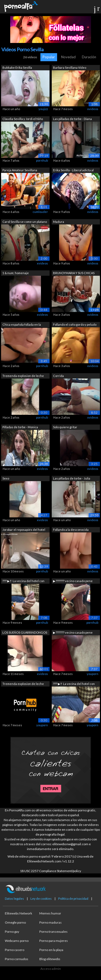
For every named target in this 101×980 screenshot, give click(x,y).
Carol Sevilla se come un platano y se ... (25, 222)
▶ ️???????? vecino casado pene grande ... (73, 581)
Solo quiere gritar (65, 427)
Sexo (6, 478)
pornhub (42, 160)
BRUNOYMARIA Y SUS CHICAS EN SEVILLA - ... (74, 273)
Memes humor (50, 913)
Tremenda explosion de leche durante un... (23, 376)
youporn (93, 674)
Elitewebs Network (18, 913)
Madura (59, 222)
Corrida (58, 376)
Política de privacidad (73, 899)
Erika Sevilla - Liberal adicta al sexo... (73, 171)
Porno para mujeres (54, 941)
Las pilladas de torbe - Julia (72, 478)
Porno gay (12, 932)
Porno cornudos (17, 959)
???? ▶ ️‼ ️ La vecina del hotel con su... (23, 581)
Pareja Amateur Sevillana (20, 170)
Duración (89, 57)
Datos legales (14, 899)
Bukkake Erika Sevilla (17, 68)
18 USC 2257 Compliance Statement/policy (50, 871)
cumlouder (40, 212)
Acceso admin (51, 969)
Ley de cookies (41, 899)
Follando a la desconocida (71, 530)
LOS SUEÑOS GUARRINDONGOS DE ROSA (25, 633)
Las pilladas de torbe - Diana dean (72, 119)
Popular (49, 57)
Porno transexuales (53, 932)
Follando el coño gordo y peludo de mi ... (75, 325)
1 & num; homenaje (16, 273)
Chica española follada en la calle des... (22, 325)
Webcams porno (17, 941)
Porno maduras (50, 922)
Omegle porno (15, 922)
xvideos (93, 109)
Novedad (68, 57)
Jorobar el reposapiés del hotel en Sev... (24, 530)
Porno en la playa (51, 950)
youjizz (43, 109)
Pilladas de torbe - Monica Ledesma (20, 428)
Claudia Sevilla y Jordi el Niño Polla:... (23, 119)
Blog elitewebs (50, 959)
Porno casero (15, 950)
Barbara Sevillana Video (70, 68)
